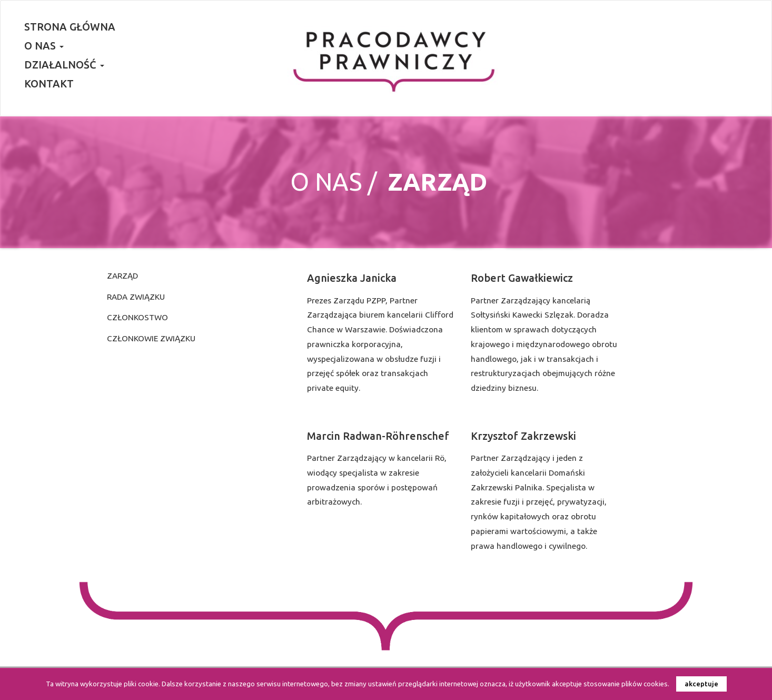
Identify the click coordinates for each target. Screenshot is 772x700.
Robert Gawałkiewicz (522, 278)
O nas (44, 46)
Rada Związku (136, 297)
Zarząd (122, 276)
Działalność (64, 65)
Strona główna (70, 27)
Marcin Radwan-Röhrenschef (378, 436)
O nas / (334, 182)
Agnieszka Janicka (352, 278)
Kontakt (49, 84)
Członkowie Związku (151, 338)
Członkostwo (137, 317)
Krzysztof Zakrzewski (523, 436)
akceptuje (701, 684)
